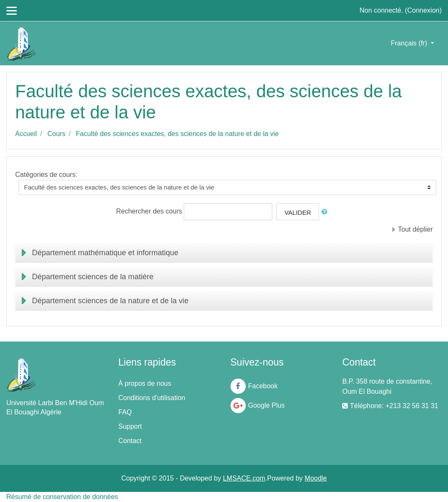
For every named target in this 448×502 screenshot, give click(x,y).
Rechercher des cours (149, 212)
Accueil (26, 134)
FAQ (125, 412)
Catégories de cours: (46, 175)
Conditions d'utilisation (152, 398)
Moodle (316, 478)
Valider (298, 212)
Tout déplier (415, 229)
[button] (326, 212)
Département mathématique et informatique (105, 253)
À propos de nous (145, 383)
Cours (56, 134)
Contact (130, 441)
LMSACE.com (244, 478)
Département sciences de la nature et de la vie (110, 301)
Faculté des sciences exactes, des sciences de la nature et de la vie (177, 134)
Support (130, 426)
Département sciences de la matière (93, 277)
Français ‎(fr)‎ (410, 43)
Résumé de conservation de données (62, 497)
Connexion (423, 10)
